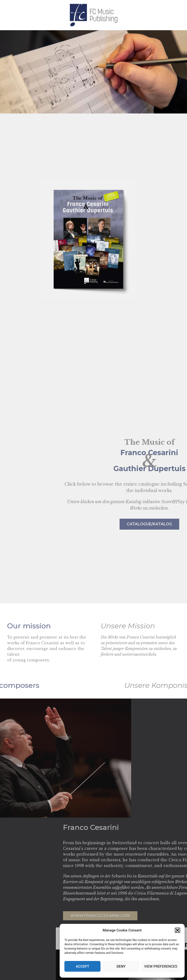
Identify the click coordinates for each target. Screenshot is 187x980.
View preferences (161, 966)
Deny (121, 966)
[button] (177, 930)
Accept (83, 966)
